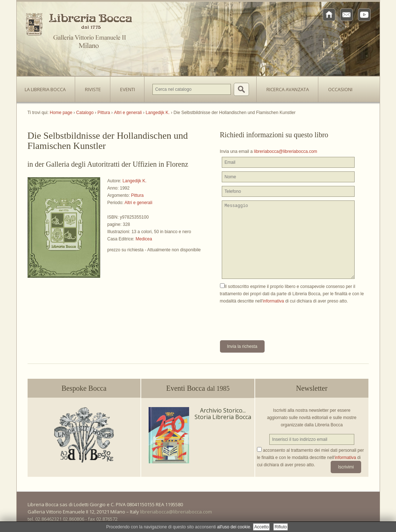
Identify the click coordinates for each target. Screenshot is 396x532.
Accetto (261, 527)
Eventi (128, 89)
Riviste (91, 87)
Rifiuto (281, 527)
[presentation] (275, 319)
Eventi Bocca (198, 388)
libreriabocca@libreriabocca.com (286, 151)
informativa (273, 301)
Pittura (137, 195)
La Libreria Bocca (48, 87)
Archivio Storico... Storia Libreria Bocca (223, 414)
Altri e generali (138, 203)
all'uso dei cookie (234, 527)
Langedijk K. (135, 181)
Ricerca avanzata (288, 89)
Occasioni (340, 89)
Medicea (144, 239)
